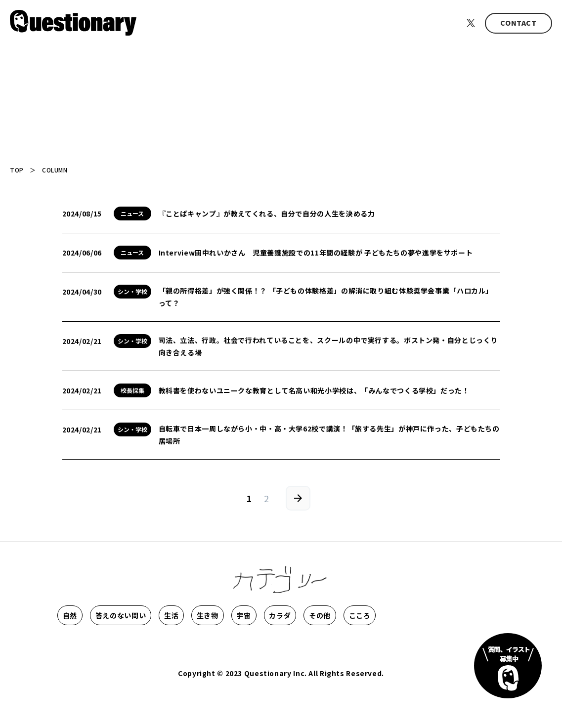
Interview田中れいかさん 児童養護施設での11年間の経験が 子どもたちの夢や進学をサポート (316, 253)
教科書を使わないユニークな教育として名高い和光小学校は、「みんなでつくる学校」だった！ (314, 390)
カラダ (433, 615)
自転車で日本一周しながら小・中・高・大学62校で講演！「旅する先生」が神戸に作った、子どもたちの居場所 (329, 435)
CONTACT (518, 23)
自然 (86, 615)
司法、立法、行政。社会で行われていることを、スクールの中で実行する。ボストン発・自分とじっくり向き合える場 (328, 346)
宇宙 (369, 615)
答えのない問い (163, 615)
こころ (151, 645)
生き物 (304, 615)
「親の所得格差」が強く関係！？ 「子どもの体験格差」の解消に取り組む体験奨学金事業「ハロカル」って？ (326, 297)
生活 (239, 615)
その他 (86, 645)
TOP (17, 170)
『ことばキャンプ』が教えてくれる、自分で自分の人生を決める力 (267, 214)
